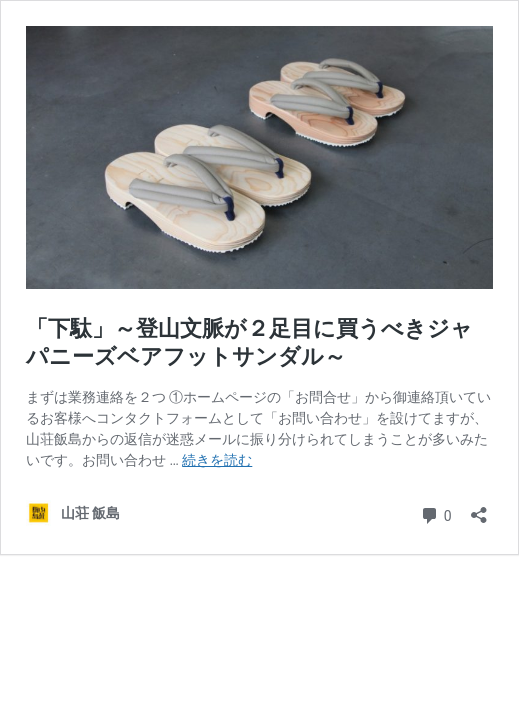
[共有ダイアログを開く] (479, 508)
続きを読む (217, 460)
